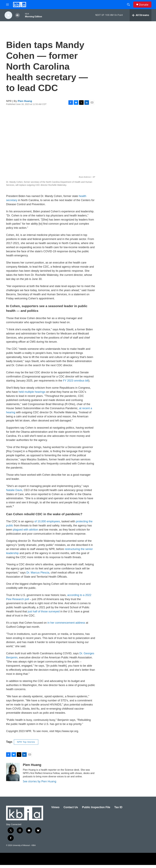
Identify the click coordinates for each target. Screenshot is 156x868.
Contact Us (71, 810)
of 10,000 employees (47, 524)
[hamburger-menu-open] (7, 5)
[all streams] (141, 15)
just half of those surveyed (44, 615)
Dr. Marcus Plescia (38, 576)
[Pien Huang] (13, 775)
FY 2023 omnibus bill (76, 384)
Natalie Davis (14, 493)
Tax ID (118, 810)
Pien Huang (25, 104)
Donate (144, 5)
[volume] (18, 15)
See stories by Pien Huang (40, 784)
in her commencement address (66, 626)
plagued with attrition (26, 533)
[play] (8, 15)
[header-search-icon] (128, 5)
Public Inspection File (96, 810)
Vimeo (55, 810)
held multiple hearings (32, 395)
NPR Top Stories (26, 745)
